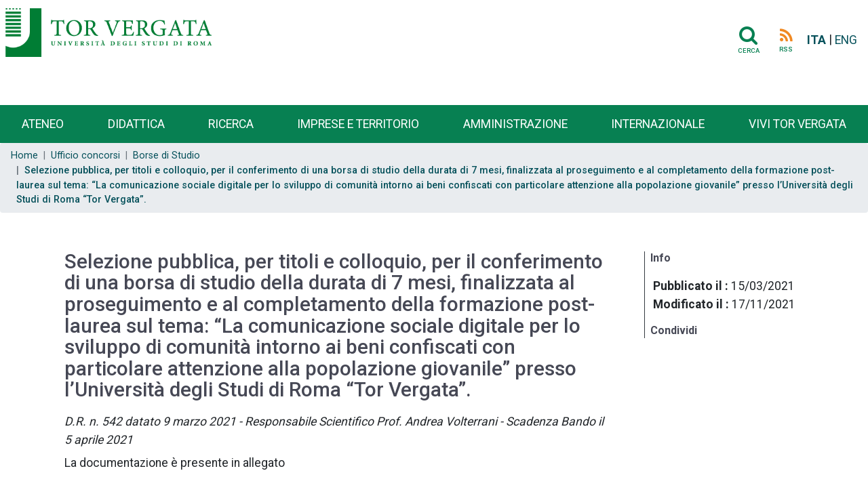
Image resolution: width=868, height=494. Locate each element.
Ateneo (43, 124)
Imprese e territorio (358, 124)
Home (24, 156)
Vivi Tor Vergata (797, 124)
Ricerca (231, 124)
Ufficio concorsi (85, 156)
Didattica (136, 124)
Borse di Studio (166, 156)
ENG (846, 40)
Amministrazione (515, 124)
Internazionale (658, 124)
